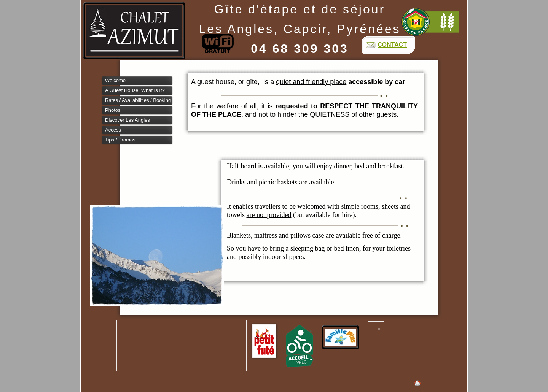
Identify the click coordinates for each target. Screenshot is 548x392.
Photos (113, 110)
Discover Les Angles (127, 120)
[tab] (137, 81)
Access (113, 130)
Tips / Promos (120, 140)
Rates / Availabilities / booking (138, 100)
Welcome (115, 80)
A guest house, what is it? (135, 90)
